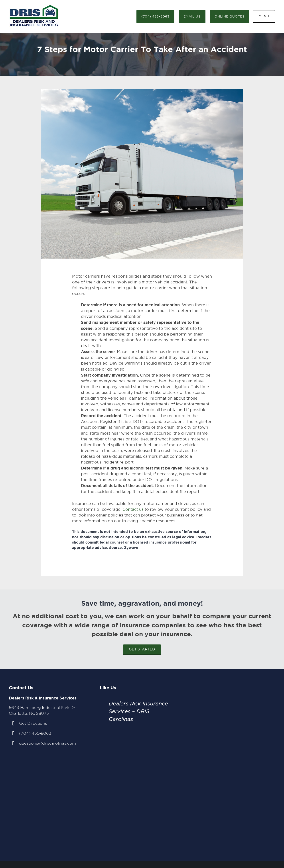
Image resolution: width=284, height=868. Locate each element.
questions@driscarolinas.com (47, 743)
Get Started (142, 649)
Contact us (133, 509)
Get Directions (33, 723)
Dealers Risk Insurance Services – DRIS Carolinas (138, 711)
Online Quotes (230, 17)
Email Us (192, 17)
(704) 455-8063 (155, 17)
